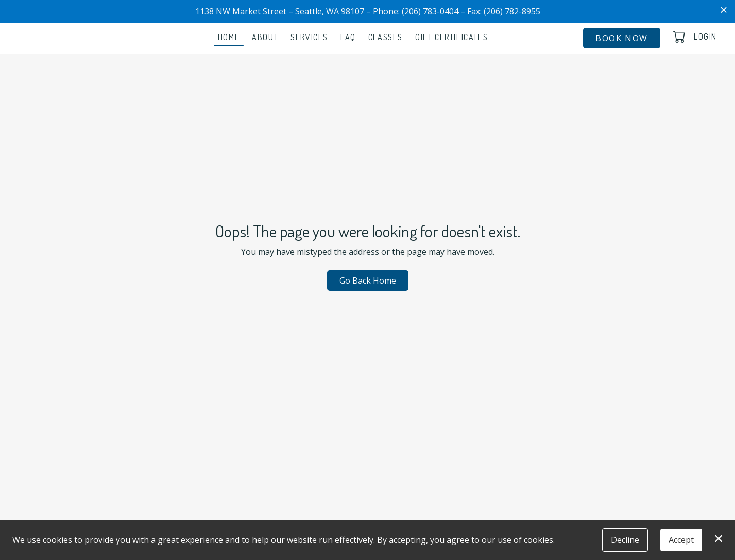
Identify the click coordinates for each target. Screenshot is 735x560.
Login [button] (705, 37)
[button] (680, 37)
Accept (681, 540)
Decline (625, 540)
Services (309, 37)
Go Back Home (368, 281)
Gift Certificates (451, 37)
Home (229, 37)
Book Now (622, 38)
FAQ (348, 37)
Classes (386, 37)
